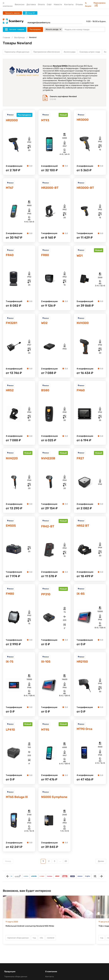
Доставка (31, 4)
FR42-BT (48, 529)
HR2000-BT (51, 189)
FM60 (81, 392)
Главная (6, 38)
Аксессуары (70, 52)
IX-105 (46, 665)
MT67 (10, 189)
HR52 (10, 392)
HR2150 (83, 665)
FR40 (10, 256)
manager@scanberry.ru (39, 23)
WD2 (45, 325)
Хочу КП (30, 13)
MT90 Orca (85, 733)
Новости (58, 4)
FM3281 (12, 325)
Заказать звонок (12, 13)
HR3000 (83, 120)
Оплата (41, 4)
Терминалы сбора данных (17, 52)
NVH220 (12, 461)
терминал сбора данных (18, 942)
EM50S (11, 528)
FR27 (81, 461)
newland (51, 942)
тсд (34, 942)
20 (66, 865)
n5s (41, 942)
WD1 (80, 257)
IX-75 (10, 665)
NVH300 (83, 325)
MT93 (45, 121)
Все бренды (20, 38)
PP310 (46, 597)
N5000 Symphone (50, 801)
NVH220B (49, 461)
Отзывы (79, 4)
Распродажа (35, 29)
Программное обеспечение (47, 52)
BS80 (45, 392)
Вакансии (20, 4)
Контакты (69, 4)
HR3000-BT (86, 189)
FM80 (10, 597)
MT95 (45, 733)
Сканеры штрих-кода (90, 52)
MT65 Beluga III (18, 801)
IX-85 (81, 597)
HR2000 (12, 121)
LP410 (11, 733)
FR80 (45, 256)
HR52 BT (83, 528)
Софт (49, 4)
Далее (101, 865)
